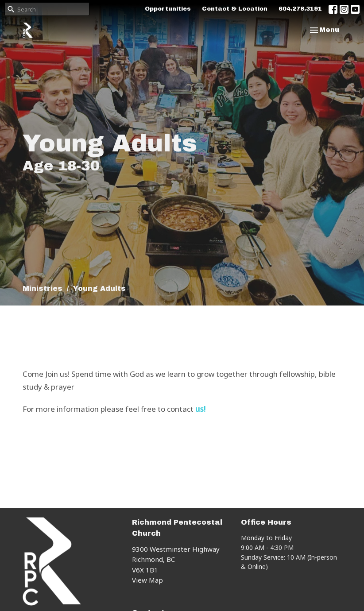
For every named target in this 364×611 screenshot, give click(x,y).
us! (201, 409)
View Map (147, 580)
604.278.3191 (300, 9)
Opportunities (168, 9)
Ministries (43, 288)
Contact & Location (235, 9)
